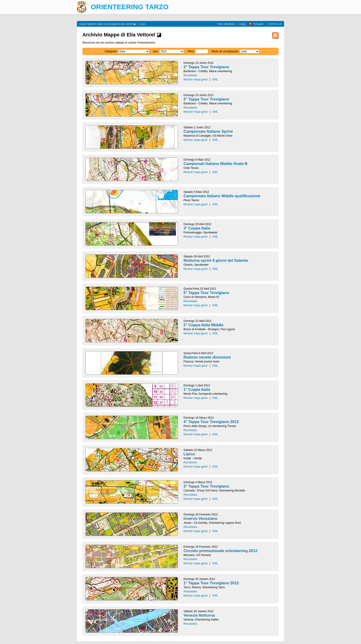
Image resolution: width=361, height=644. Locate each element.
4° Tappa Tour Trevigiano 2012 (211, 422)
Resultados (190, 75)
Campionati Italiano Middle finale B (215, 164)
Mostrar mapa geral (195, 79)
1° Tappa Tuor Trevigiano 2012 (211, 583)
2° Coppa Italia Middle (204, 325)
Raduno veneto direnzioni (207, 357)
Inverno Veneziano (200, 519)
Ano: (156, 51)
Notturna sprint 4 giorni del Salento (216, 260)
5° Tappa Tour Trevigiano (206, 293)
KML (215, 79)
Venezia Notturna (199, 615)
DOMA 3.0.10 (275, 24)
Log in (143, 24)
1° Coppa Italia (197, 390)
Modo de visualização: (225, 51)
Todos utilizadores (226, 24)
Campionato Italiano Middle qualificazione (222, 196)
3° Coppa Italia (197, 228)
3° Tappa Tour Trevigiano (206, 486)
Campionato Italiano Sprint (208, 131)
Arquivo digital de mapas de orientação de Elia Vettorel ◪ (107, 24)
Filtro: (191, 51)
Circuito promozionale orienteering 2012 (220, 551)
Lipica (189, 454)
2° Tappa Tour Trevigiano (206, 67)
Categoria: (111, 51)
